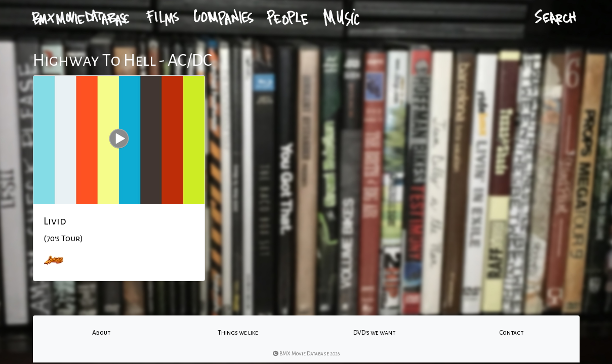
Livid (55, 221)
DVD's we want (374, 333)
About (101, 333)
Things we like (238, 333)
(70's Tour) (63, 239)
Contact (511, 333)
